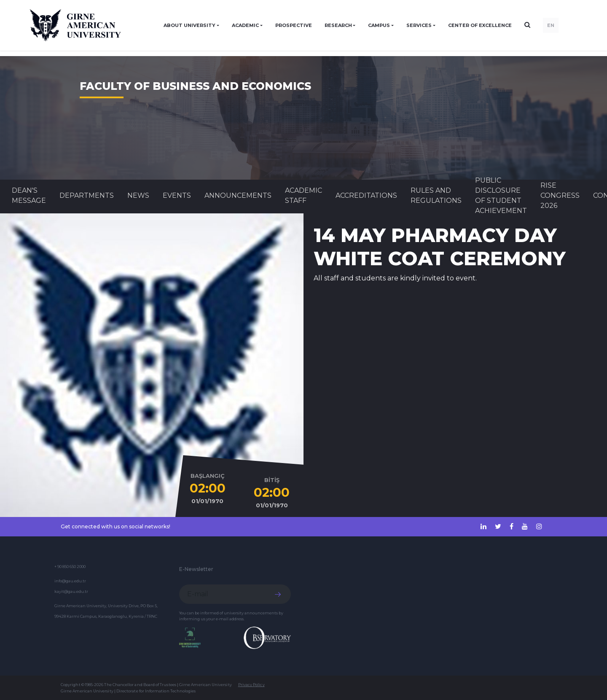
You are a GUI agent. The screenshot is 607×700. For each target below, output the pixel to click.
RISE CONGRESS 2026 (560, 195)
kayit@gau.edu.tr (71, 591)
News (138, 195)
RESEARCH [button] (338, 25)
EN (551, 25)
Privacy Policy (251, 685)
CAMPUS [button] (379, 25)
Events (177, 195)
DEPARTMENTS (87, 195)
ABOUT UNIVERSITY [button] (189, 25)
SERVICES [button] (419, 25)
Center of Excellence (480, 25)
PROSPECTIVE (294, 25)
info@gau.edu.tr (70, 581)
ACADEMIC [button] (245, 25)
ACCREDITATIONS (366, 195)
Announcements (238, 195)
